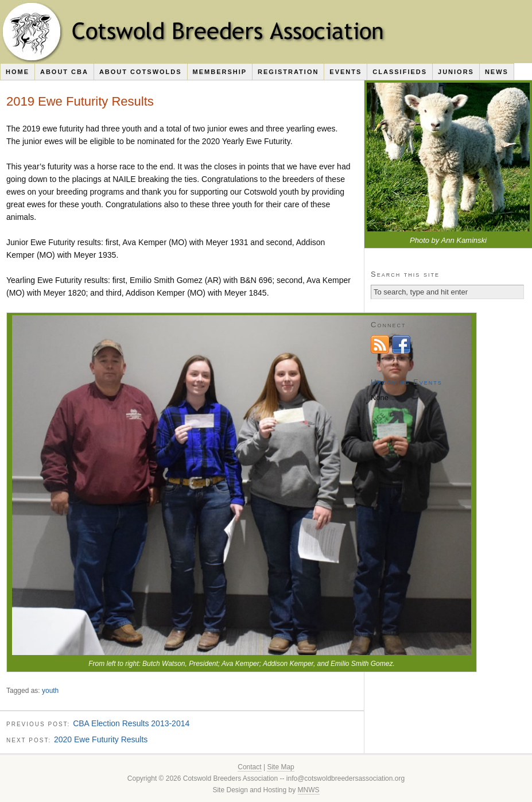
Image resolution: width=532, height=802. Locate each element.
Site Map (280, 767)
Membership (220, 72)
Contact (249, 767)
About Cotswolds (141, 72)
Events (345, 72)
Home (18, 72)
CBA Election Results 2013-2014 (131, 723)
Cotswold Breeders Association (266, 32)
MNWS (309, 790)
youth (50, 691)
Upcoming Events (407, 382)
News (497, 72)
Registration (288, 72)
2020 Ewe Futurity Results (101, 739)
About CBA (64, 72)
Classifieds (400, 72)
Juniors (456, 72)
